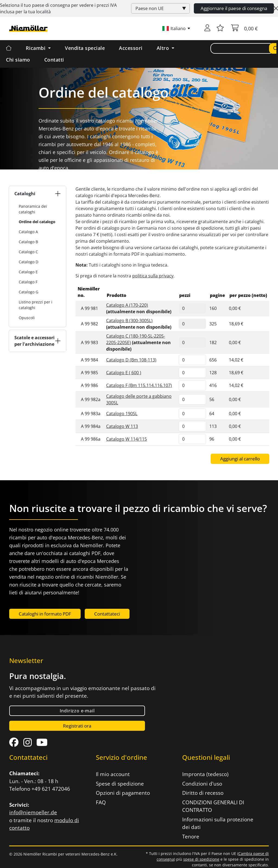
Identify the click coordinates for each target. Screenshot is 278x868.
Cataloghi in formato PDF (45, 614)
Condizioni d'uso (202, 784)
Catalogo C (28, 252)
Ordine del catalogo (37, 222)
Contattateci (107, 614)
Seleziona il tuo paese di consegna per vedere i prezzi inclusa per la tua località (58, 8)
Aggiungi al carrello (240, 459)
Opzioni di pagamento (123, 793)
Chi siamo (18, 60)
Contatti (54, 60)
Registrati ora (77, 726)
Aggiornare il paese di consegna (234, 8)
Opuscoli (27, 318)
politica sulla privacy (153, 276)
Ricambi (36, 48)
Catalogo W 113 (122, 426)
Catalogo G (29, 292)
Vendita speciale (85, 48)
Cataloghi (25, 194)
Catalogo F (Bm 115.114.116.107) (139, 385)
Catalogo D (29, 262)
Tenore (191, 837)
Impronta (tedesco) (205, 774)
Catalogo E (28, 272)
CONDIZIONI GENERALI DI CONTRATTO (213, 806)
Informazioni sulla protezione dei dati (218, 823)
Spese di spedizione (120, 784)
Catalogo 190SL (122, 414)
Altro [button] (164, 48)
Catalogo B (28, 242)
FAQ (101, 802)
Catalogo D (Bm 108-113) (131, 360)
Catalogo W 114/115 (127, 439)
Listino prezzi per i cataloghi (36, 305)
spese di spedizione (201, 859)
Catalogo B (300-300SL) (129, 321)
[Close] (276, 8)
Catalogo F (28, 282)
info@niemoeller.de (33, 812)
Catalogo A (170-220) (127, 305)
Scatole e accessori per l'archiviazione (34, 341)
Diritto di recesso (203, 793)
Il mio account (113, 774)
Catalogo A (28, 232)
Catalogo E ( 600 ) (124, 373)
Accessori (131, 48)
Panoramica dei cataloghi (33, 209)
